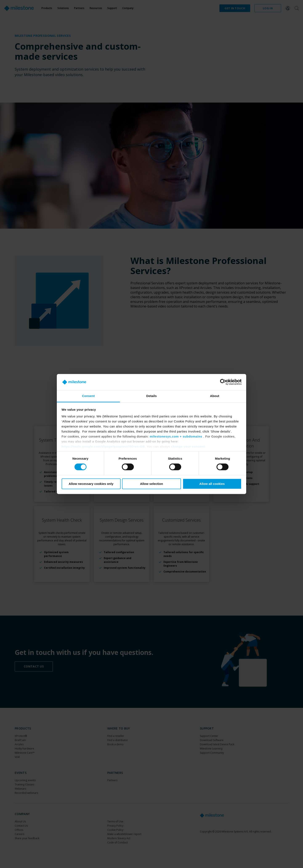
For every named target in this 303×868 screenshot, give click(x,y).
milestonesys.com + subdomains (176, 436)
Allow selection (151, 484)
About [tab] (215, 396)
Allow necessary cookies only (91, 484)
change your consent (188, 447)
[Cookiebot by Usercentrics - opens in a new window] (223, 382)
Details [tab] (151, 396)
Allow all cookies (212, 484)
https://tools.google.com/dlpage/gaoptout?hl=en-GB (103, 447)
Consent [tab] (88, 396)
